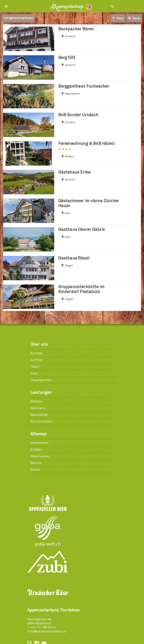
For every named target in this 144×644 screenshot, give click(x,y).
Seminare (38, 408)
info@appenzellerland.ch (47, 631)
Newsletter (39, 415)
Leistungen (41, 393)
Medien (36, 401)
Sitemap (38, 434)
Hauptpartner (41, 380)
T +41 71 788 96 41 (42, 627)
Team (35, 367)
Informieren (40, 443)
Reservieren (40, 456)
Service (36, 463)
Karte (134, 18)
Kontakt (37, 353)
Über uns (39, 344)
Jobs (34, 373)
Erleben (36, 450)
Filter (118, 18)
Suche (35, 470)
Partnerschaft (41, 421)
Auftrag (36, 360)
